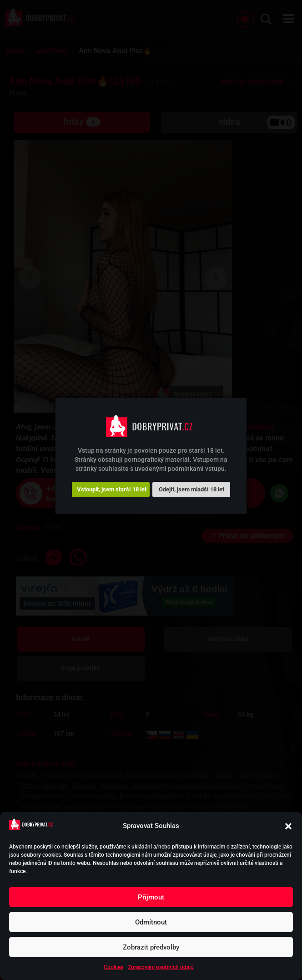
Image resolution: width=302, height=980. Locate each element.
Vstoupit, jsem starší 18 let (112, 489)
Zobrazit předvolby (151, 947)
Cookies (113, 967)
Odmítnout (151, 922)
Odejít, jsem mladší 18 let (191, 489)
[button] (288, 826)
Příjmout (151, 897)
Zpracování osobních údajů (161, 967)
